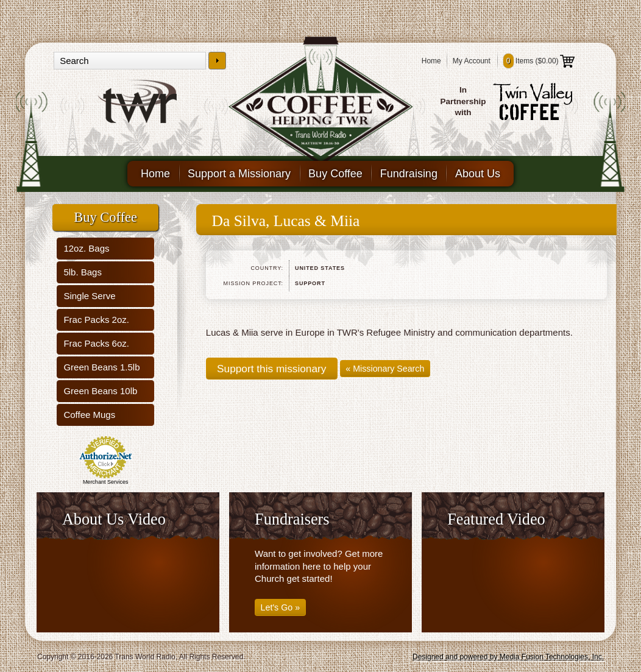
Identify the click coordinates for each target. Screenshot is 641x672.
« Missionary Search (385, 369)
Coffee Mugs (89, 415)
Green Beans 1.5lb (101, 367)
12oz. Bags (86, 248)
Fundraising (409, 174)
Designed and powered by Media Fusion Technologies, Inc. (508, 657)
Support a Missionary (239, 174)
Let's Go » (281, 607)
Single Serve (89, 296)
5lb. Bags (83, 272)
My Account (472, 61)
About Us (478, 174)
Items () (539, 61)
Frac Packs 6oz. (96, 343)
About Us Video (114, 519)
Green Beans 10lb (100, 391)
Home (431, 61)
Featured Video (496, 519)
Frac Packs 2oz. (96, 320)
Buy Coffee (335, 174)
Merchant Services (106, 482)
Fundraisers (292, 519)
